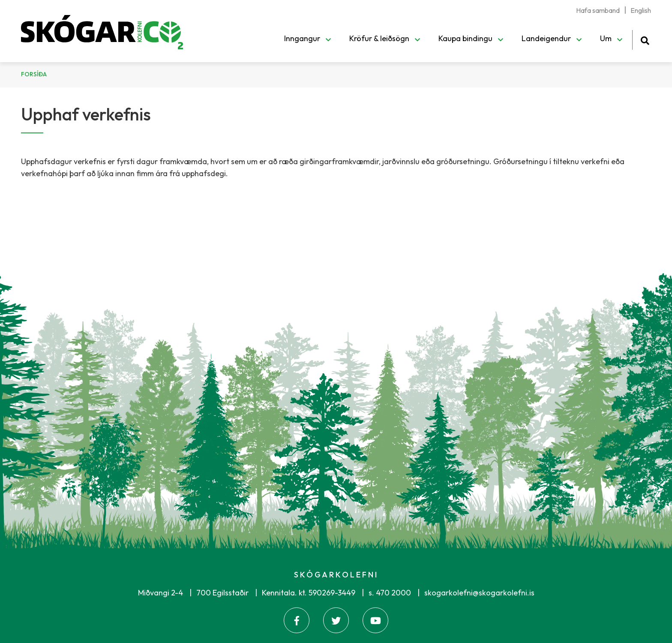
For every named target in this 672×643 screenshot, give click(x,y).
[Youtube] (375, 620)
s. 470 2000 (390, 593)
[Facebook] (297, 620)
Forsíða (34, 74)
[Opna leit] (645, 39)
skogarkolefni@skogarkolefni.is (479, 593)
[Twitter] (336, 620)
